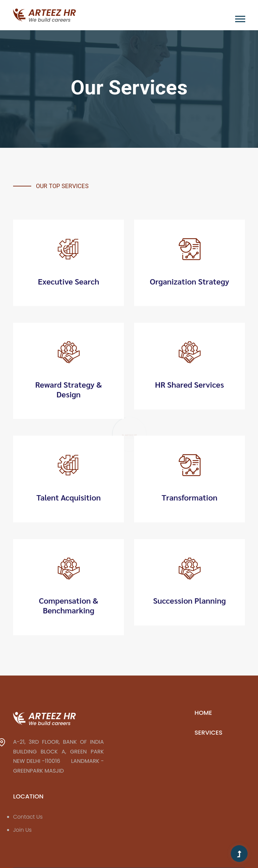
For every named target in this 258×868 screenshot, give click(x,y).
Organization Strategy (189, 281)
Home (203, 713)
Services (208, 732)
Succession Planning (190, 600)
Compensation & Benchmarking (69, 605)
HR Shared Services (189, 384)
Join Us (22, 830)
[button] (240, 18)
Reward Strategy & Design (69, 389)
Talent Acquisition (69, 497)
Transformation (189, 497)
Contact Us (28, 817)
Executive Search (69, 281)
